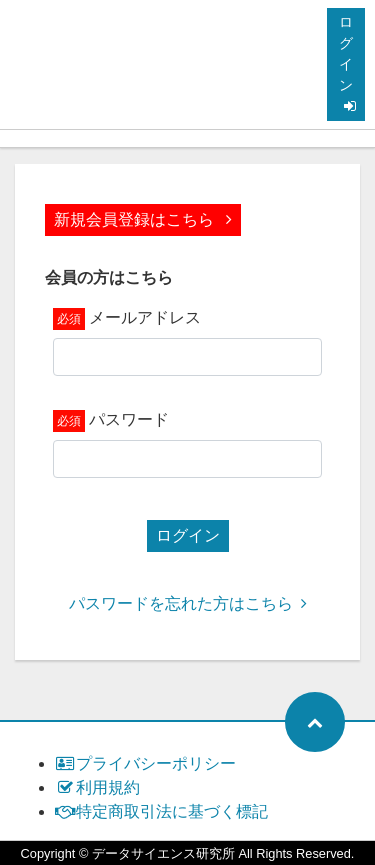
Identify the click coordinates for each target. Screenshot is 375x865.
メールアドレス (145, 317)
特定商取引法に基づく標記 (161, 811)
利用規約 (97, 787)
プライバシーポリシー (145, 763)
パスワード (129, 419)
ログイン (347, 63)
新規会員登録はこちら (143, 219)
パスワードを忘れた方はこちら (188, 603)
